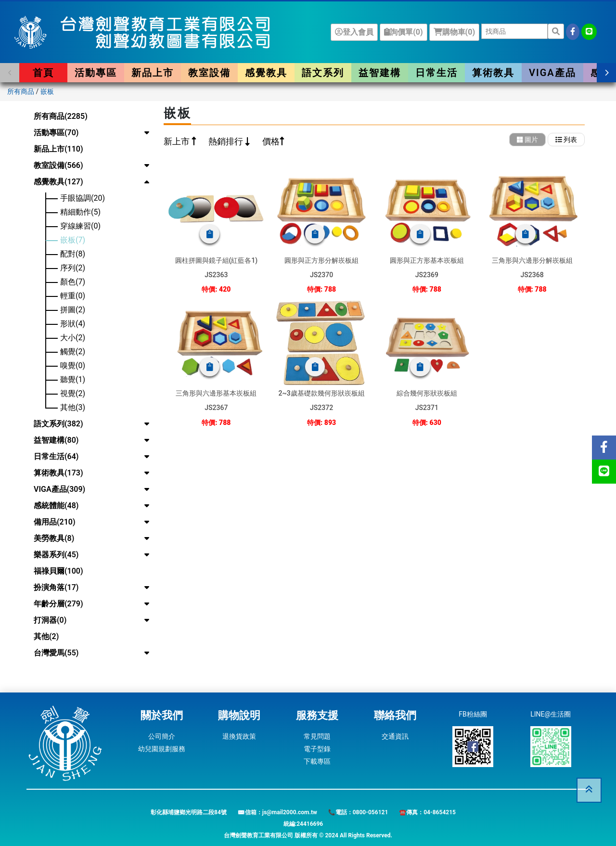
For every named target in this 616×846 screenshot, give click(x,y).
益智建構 (380, 73)
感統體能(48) (56, 506)
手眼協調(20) (83, 198)
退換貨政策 (239, 736)
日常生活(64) (56, 456)
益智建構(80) (56, 440)
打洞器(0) (50, 620)
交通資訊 (395, 736)
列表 (566, 140)
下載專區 (317, 761)
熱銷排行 (227, 141)
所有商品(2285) (61, 116)
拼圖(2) (73, 310)
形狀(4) (73, 324)
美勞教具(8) (54, 538)
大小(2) (73, 338)
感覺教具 (266, 73)
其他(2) (46, 636)
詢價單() (403, 32)
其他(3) (73, 407)
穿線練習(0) (80, 226)
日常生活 (436, 73)
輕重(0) (73, 296)
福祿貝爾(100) (58, 571)
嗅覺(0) (73, 365)
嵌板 (47, 91)
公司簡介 (162, 736)
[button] (10, 73)
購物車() (454, 32)
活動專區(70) (56, 133)
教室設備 (209, 73)
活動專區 (96, 73)
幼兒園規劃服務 (162, 749)
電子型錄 (317, 749)
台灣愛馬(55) (56, 653)
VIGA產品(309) (59, 489)
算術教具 (493, 73)
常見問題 (317, 736)
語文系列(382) (58, 424)
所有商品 (21, 91)
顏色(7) (73, 282)
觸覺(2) (73, 352)
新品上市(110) (58, 149)
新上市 (178, 141)
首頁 (43, 73)
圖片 (527, 140)
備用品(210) (55, 522)
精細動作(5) (80, 212)
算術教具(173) (58, 473)
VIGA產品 (552, 73)
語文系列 (323, 73)
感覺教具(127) (58, 182)
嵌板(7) (73, 240)
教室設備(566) (58, 165)
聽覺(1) (73, 379)
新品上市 (153, 73)
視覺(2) (73, 393)
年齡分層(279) (58, 604)
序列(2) (73, 268)
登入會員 (354, 32)
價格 (271, 141)
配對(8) (73, 254)
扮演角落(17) (56, 587)
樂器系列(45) (56, 555)
